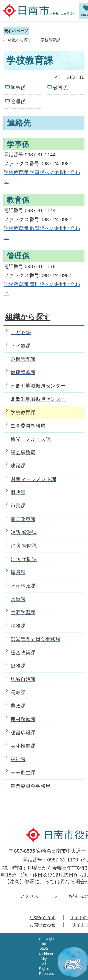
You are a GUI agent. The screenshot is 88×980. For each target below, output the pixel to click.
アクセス (29, 896)
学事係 (18, 88)
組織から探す (20, 40)
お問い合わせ (42, 925)
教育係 (60, 88)
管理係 (18, 102)
